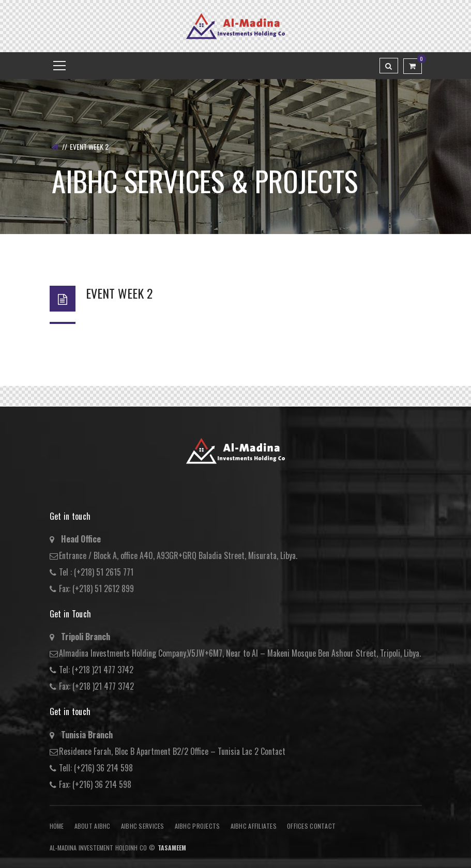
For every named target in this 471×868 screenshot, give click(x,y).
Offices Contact (311, 826)
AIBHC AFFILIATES (254, 826)
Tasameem (172, 848)
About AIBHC (93, 826)
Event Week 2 (119, 293)
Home (57, 826)
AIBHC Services (143, 826)
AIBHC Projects (197, 826)
